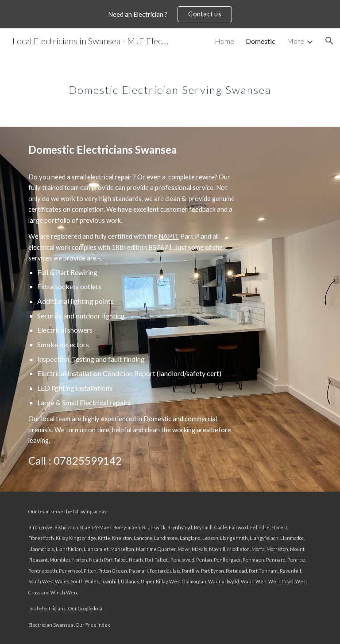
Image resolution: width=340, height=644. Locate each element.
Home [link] (224, 41)
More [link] (296, 41)
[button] (329, 41)
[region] (170, 14)
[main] (170, 84)
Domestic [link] (261, 41)
